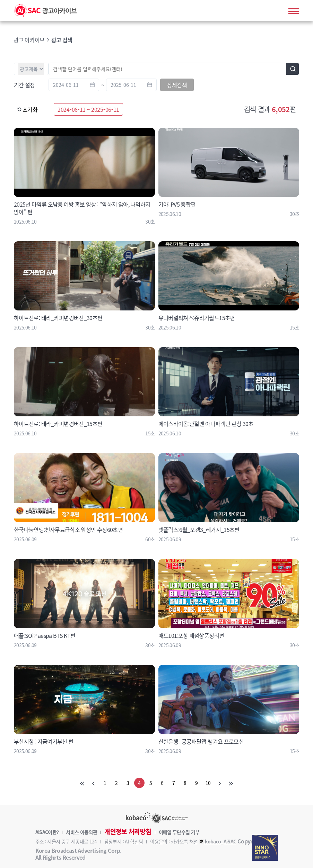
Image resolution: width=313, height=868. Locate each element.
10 (208, 783)
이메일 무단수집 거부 (179, 832)
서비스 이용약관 (81, 832)
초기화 (27, 110)
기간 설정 (24, 85)
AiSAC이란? (47, 832)
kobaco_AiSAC (218, 842)
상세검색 (177, 85)
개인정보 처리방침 (128, 832)
